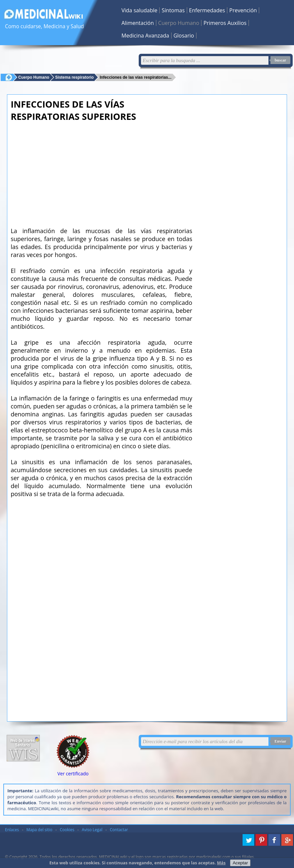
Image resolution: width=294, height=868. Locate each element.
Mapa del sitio (39, 830)
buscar (281, 60)
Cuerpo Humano (179, 23)
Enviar (280, 741)
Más (221, 863)
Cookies (67, 830)
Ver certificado (73, 774)
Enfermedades (207, 10)
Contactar (119, 830)
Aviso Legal (92, 830)
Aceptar (240, 863)
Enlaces (12, 830)
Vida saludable (139, 10)
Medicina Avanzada (145, 36)
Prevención (243, 10)
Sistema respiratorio (74, 77)
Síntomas (173, 10)
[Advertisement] (101, 172)
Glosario (184, 36)
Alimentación (138, 23)
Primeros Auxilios (225, 23)
